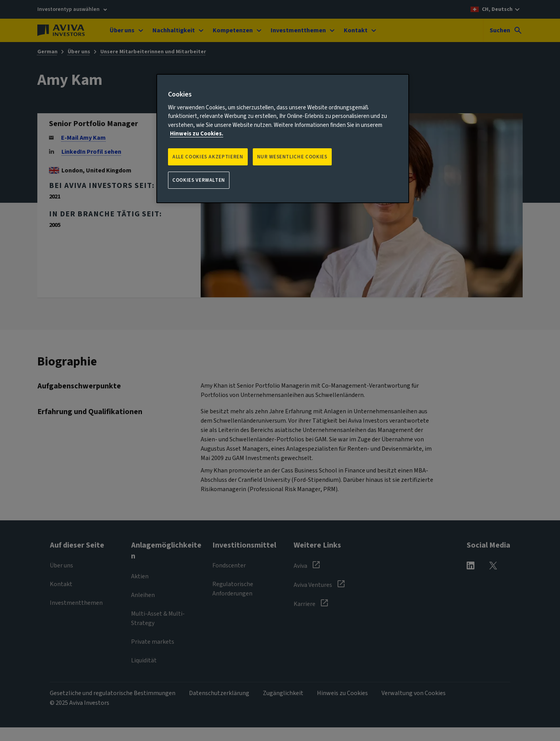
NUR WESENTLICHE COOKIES (292, 157)
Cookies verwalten (199, 180)
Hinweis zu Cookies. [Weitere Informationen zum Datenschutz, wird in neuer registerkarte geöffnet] (197, 134)
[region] (283, 139)
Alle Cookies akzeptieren (208, 157)
